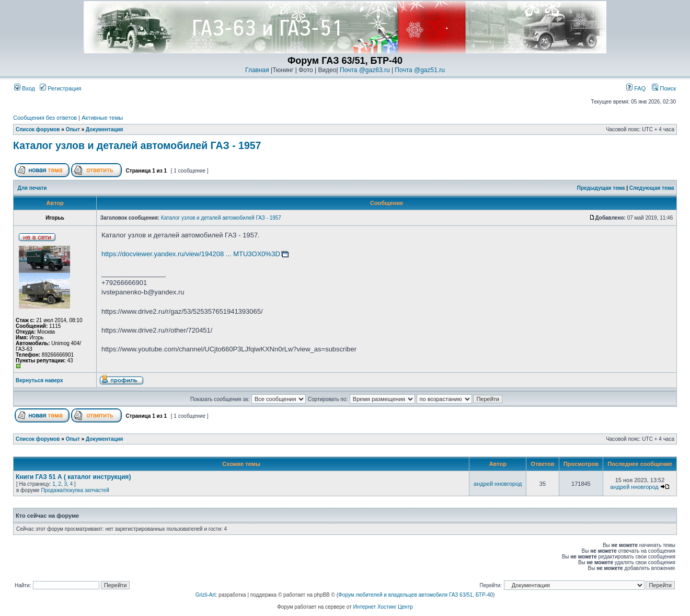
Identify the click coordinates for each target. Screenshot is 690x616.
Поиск (664, 88)
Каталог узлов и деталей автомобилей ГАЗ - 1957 (137, 145)
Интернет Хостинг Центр (383, 607)
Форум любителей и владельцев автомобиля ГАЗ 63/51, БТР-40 (416, 595)
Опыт (73, 129)
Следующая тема (652, 188)
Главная (257, 70)
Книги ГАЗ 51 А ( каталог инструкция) (73, 477)
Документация (104, 129)
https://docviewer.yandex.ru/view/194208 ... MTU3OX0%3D (191, 254)
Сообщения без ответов (45, 118)
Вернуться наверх (39, 380)
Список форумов (38, 129)
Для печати (32, 188)
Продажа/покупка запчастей (75, 490)
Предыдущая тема (601, 188)
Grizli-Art (206, 595)
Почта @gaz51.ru (420, 70)
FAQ (636, 88)
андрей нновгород (498, 484)
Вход (25, 88)
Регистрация (60, 88)
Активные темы (102, 118)
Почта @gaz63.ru (365, 70)
